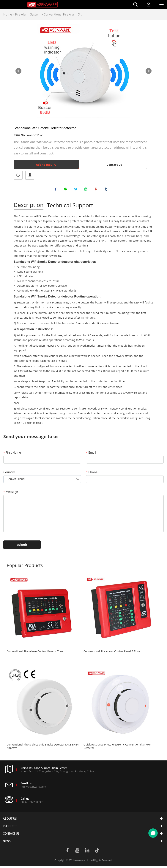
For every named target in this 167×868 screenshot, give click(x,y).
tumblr (107, 190)
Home (8, 14)
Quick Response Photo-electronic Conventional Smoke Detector (117, 748)
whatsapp (87, 190)
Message (11, 493)
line (67, 190)
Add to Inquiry (46, 165)
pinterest (97, 190)
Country (9, 474)
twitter (77, 190)
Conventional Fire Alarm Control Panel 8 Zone (112, 653)
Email (91, 454)
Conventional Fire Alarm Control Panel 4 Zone (35, 653)
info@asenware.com (33, 788)
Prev (18, 71)
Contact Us (114, 165)
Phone (92, 474)
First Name (12, 454)
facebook (56, 190)
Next (149, 71)
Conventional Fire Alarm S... (63, 14)
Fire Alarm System (28, 14)
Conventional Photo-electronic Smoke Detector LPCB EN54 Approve (43, 748)
